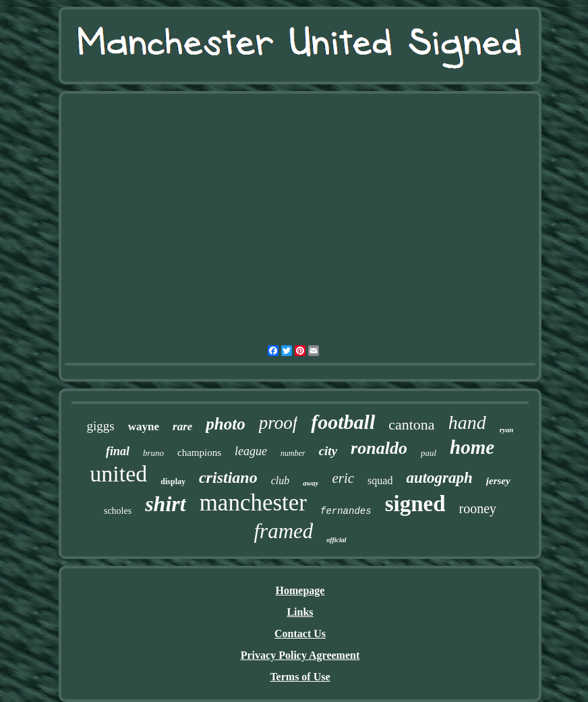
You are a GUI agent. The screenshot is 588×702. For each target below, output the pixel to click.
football (343, 422)
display (173, 481)
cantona (411, 425)
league (251, 451)
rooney (478, 508)
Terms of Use (300, 677)
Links (300, 612)
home (472, 447)
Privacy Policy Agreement (300, 655)
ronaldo (379, 448)
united (118, 474)
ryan (507, 430)
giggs (101, 426)
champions (199, 452)
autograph (439, 478)
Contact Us (300, 634)
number (293, 453)
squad (380, 480)
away (311, 483)
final (118, 451)
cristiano (228, 477)
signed (415, 504)
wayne (144, 427)
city (328, 451)
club (281, 480)
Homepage (300, 590)
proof (278, 423)
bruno (153, 453)
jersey (498, 481)
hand (467, 422)
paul (429, 453)
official (336, 540)
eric (343, 478)
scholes (118, 511)
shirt (165, 504)
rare (182, 427)
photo (225, 424)
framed (283, 531)
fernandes (346, 511)
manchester (253, 503)
